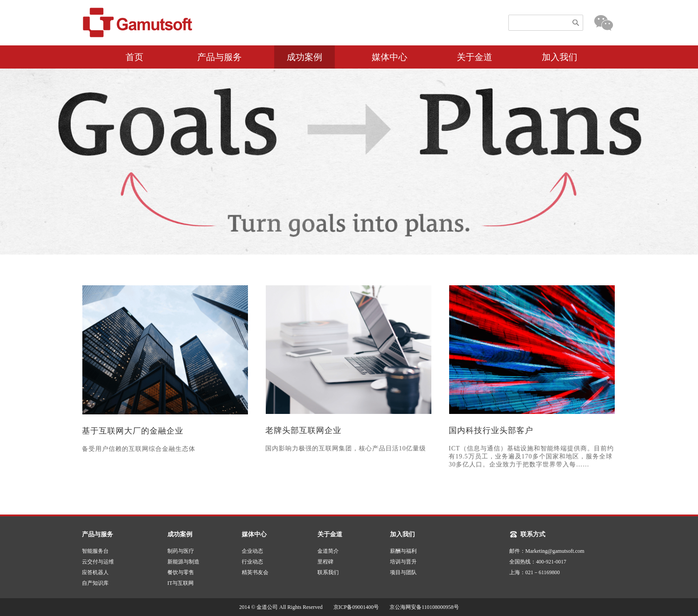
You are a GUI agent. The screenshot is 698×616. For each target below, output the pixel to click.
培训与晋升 (403, 562)
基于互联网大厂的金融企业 (133, 431)
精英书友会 (255, 572)
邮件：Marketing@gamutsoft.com (547, 551)
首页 (134, 57)
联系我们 (328, 572)
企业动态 (252, 551)
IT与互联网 (181, 583)
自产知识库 (95, 583)
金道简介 (328, 551)
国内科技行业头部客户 (491, 430)
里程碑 (325, 562)
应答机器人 (95, 572)
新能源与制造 (183, 562)
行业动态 (252, 562)
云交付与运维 (98, 562)
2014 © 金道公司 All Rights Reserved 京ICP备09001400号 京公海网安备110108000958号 (352, 607)
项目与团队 (403, 572)
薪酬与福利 (403, 551)
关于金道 (475, 57)
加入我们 (560, 57)
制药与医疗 (181, 551)
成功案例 (304, 57)
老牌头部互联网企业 (303, 430)
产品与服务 (219, 57)
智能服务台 (95, 551)
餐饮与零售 (181, 572)
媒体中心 (390, 57)
